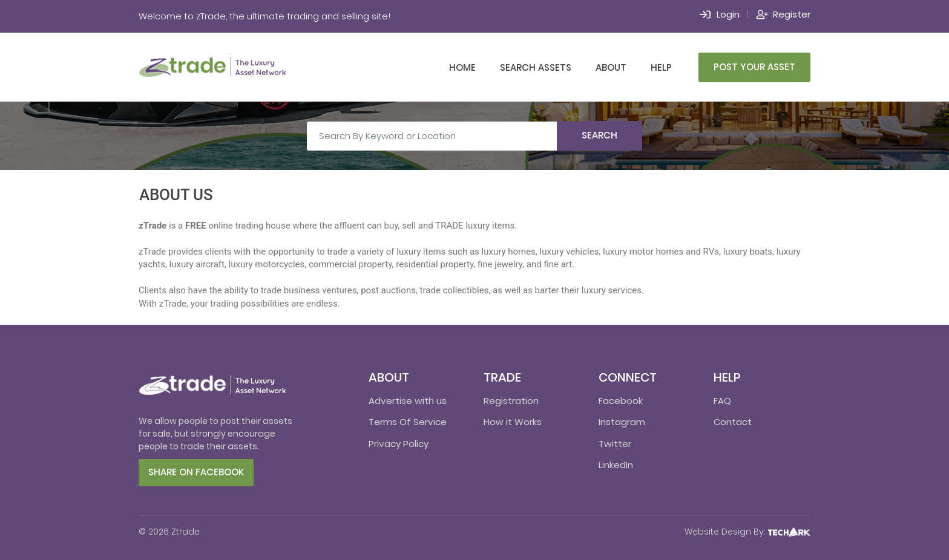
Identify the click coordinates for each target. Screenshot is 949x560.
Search (599, 135)
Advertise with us (408, 401)
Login (728, 14)
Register (792, 14)
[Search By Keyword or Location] (432, 136)
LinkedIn (616, 465)
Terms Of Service (408, 422)
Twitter (615, 444)
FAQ (722, 401)
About (611, 67)
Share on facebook (196, 472)
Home (462, 67)
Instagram (622, 422)
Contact (733, 422)
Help (661, 67)
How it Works (513, 422)
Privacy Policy (399, 444)
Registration (511, 401)
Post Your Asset (754, 67)
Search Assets (536, 67)
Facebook (621, 401)
